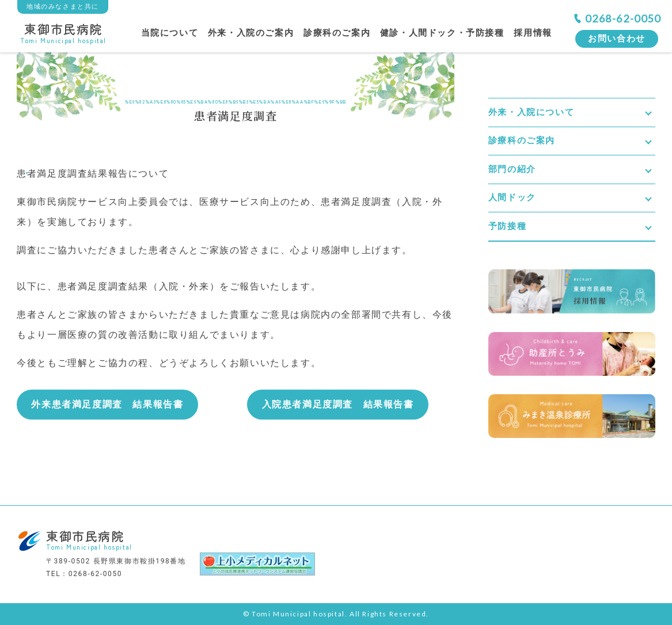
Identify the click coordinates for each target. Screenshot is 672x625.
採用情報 (533, 33)
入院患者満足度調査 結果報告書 (338, 404)
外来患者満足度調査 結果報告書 (107, 404)
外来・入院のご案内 (251, 33)
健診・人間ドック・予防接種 (442, 33)
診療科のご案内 (337, 33)
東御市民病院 (63, 32)
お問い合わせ (617, 39)
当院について (170, 33)
